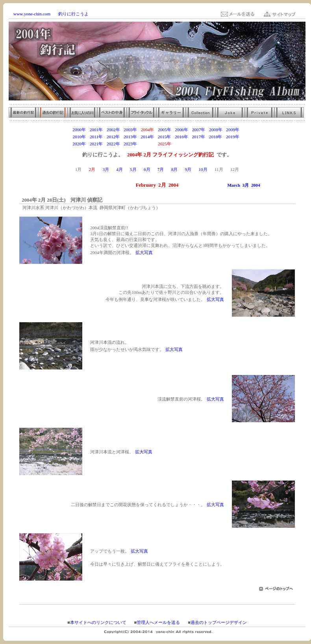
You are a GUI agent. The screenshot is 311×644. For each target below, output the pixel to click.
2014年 (147, 137)
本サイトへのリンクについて (98, 622)
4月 (119, 169)
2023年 (130, 144)
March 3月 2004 (243, 185)
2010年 (80, 137)
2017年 (198, 137)
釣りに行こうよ (73, 14)
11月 (219, 169)
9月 (188, 169)
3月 (106, 169)
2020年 (79, 144)
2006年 (181, 130)
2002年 (113, 130)
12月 (235, 169)
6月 (147, 169)
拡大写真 (144, 252)
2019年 (233, 137)
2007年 (199, 130)
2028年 (216, 144)
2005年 (165, 130)
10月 (203, 169)
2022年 (113, 144)
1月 (79, 169)
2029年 (233, 144)
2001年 (96, 130)
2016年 (181, 137)
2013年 (130, 137)
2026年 (181, 144)
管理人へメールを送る (158, 622)
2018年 (216, 137)
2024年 (148, 144)
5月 (133, 169)
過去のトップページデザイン (219, 622)
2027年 (199, 144)
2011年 (96, 137)
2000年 (79, 130)
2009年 (233, 130)
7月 (161, 169)
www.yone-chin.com (32, 14)
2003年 (130, 130)
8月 (175, 169)
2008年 (216, 130)
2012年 (113, 137)
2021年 (96, 144)
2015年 (165, 137)
